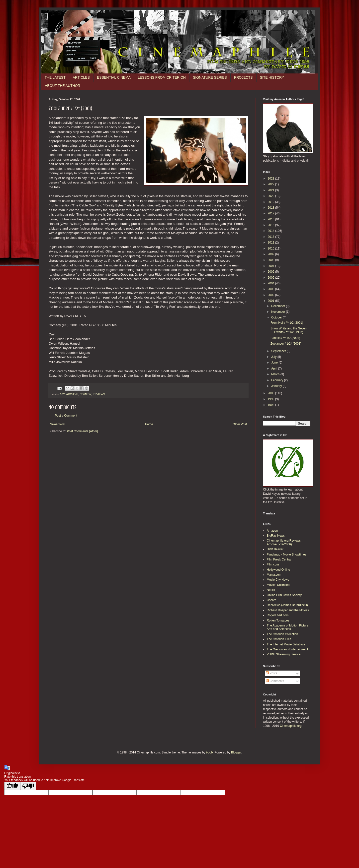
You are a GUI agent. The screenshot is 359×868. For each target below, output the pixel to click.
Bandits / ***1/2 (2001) (285, 338)
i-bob (210, 752)
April (275, 369)
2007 (271, 266)
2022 (271, 184)
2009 (271, 254)
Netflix (271, 590)
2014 (271, 231)
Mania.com (274, 575)
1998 (271, 405)
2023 (271, 179)
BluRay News (276, 536)
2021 (271, 190)
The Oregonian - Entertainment (287, 649)
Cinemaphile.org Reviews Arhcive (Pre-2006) (284, 542)
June (275, 363)
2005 (271, 278)
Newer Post (58, 424)
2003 (271, 289)
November (279, 312)
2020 (271, 196)
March (276, 374)
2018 (271, 208)
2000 (271, 393)
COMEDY (85, 394)
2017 (271, 213)
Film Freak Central (279, 559)
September (279, 351)
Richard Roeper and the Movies (288, 610)
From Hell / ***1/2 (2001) (287, 323)
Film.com (273, 564)
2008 (271, 260)
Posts (271, 673)
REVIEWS (99, 394)
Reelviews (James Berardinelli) (287, 605)
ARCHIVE (72, 394)
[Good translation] (12, 786)
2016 (271, 219)
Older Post (240, 424)
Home (149, 424)
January (277, 386)
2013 (271, 237)
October (277, 317)
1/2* (62, 394)
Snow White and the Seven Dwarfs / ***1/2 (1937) (289, 330)
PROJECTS (243, 77)
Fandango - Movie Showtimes (287, 555)
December (279, 306)
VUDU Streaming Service (284, 654)
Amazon (272, 531)
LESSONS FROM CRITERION (162, 77)
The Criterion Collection (282, 634)
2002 (271, 295)
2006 (271, 272)
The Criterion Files (279, 639)
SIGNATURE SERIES (210, 77)
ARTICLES (81, 77)
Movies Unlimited (278, 585)
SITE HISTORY (272, 77)
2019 (271, 202)
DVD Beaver (275, 549)
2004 (271, 283)
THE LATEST (55, 77)
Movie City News (278, 580)
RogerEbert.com (278, 615)
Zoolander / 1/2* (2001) (286, 344)
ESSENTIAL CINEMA (114, 77)
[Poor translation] (28, 786)
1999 (271, 399)
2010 (271, 248)
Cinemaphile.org (291, 726)
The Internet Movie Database (286, 644)
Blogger (236, 752)
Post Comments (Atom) (82, 431)
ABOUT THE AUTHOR (63, 86)
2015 (271, 225)
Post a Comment (66, 416)
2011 (271, 243)
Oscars (271, 600)
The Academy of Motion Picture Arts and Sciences (288, 627)
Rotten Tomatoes (278, 620)
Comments (275, 681)
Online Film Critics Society (284, 595)
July (274, 357)
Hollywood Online (278, 570)
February (278, 380)
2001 (271, 301)
